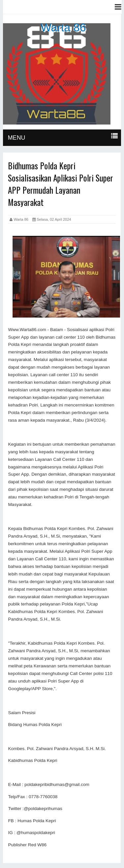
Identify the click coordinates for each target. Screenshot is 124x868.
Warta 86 (63, 27)
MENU (16, 138)
